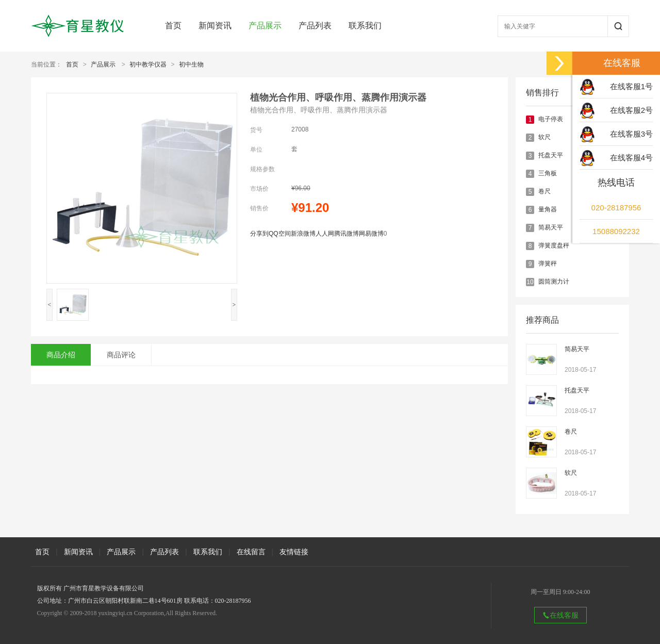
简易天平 (551, 227)
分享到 (259, 234)
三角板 (548, 173)
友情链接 (294, 552)
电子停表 (551, 119)
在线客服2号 (631, 110)
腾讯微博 (346, 234)
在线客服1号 (631, 86)
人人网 (325, 234)
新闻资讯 (215, 26)
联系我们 (365, 26)
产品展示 (265, 26)
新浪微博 (303, 234)
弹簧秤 (548, 263)
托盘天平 (551, 155)
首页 (173, 26)
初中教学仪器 (148, 64)
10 (530, 282)
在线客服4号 (631, 158)
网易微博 (371, 234)
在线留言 (251, 552)
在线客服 (560, 615)
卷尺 (544, 191)
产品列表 (315, 26)
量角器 (548, 209)
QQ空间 (280, 234)
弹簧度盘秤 (554, 245)
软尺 (544, 137)
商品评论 (121, 355)
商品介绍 (61, 355)
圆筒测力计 (554, 282)
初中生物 (191, 64)
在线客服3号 (631, 134)
